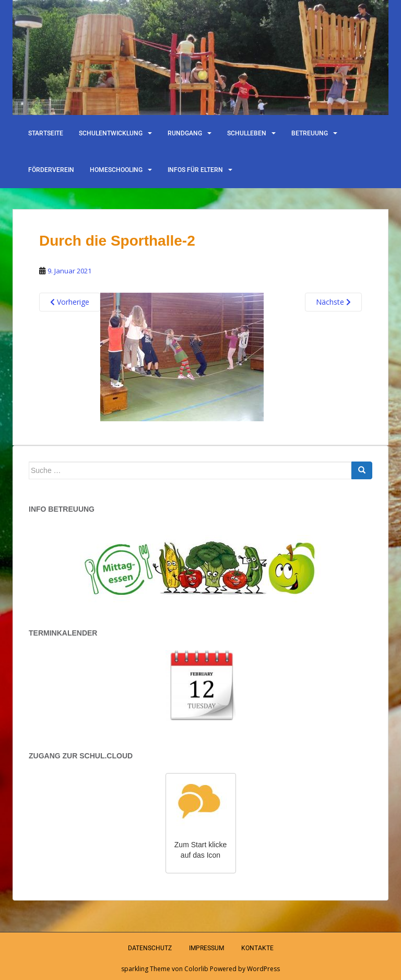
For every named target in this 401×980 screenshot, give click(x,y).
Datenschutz (150, 948)
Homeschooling (116, 170)
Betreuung (310, 133)
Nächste (333, 302)
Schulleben (247, 133)
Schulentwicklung (111, 133)
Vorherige (70, 302)
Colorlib (196, 969)
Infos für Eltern (195, 170)
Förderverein (51, 170)
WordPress (263, 969)
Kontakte (257, 948)
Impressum (207, 948)
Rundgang (185, 133)
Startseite (46, 133)
